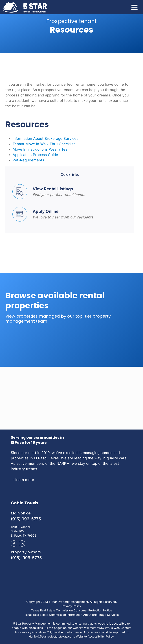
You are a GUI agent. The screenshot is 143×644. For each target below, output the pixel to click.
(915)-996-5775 (26, 558)
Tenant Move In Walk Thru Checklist (44, 144)
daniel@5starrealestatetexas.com (52, 636)
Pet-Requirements (28, 160)
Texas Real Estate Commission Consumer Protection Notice (72, 610)
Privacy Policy (71, 606)
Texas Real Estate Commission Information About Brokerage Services (71, 615)
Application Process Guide (35, 155)
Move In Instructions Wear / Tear (41, 149)
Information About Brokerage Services (46, 139)
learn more (22, 480)
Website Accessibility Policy (95, 636)
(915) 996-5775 (26, 519)
